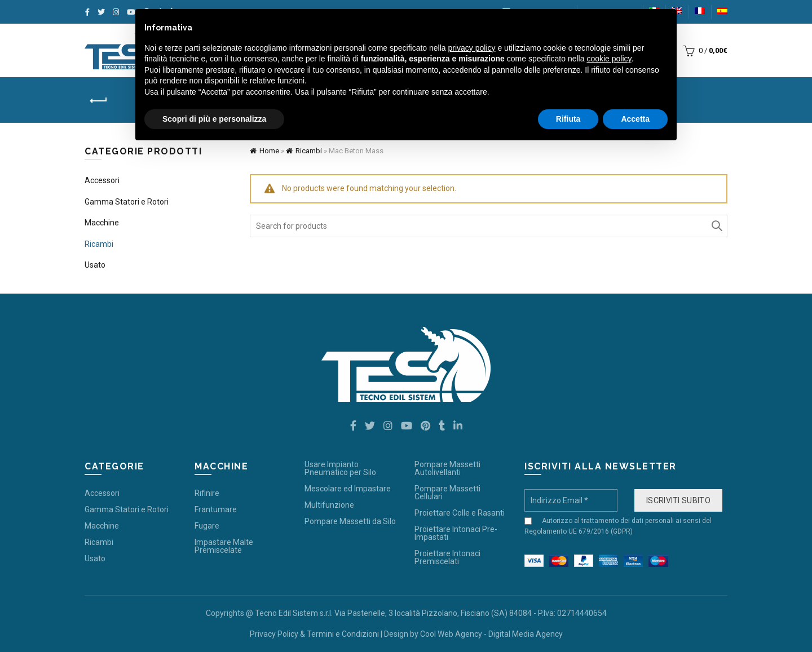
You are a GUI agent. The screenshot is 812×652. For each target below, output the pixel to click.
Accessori (102, 180)
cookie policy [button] (609, 59)
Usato (95, 265)
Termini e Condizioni (343, 634)
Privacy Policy (274, 634)
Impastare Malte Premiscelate (224, 546)
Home (269, 151)
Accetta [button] (635, 119)
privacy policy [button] (472, 48)
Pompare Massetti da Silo (350, 521)
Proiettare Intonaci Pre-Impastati (456, 533)
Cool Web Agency (451, 634)
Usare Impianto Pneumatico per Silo (340, 468)
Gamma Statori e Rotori (127, 202)
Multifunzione (329, 505)
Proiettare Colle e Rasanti (460, 513)
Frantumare (216, 509)
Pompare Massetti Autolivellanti (447, 468)
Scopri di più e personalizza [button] (214, 119)
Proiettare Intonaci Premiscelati (447, 557)
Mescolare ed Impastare (348, 489)
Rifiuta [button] (568, 119)
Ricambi (309, 151)
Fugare (207, 526)
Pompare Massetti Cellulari (447, 493)
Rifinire (207, 493)
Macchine (102, 223)
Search (716, 226)
